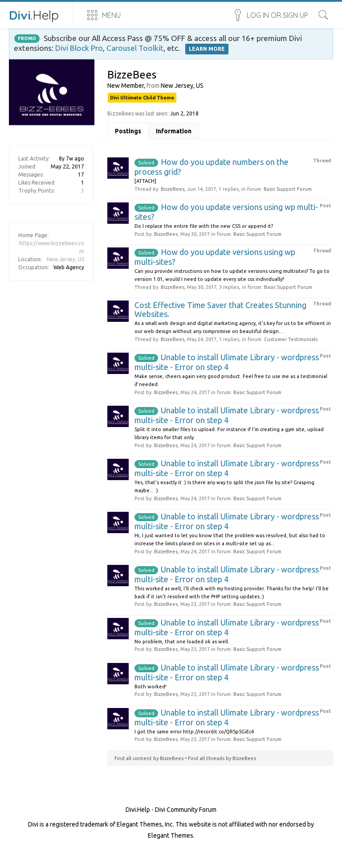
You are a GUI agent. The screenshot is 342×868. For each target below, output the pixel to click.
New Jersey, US (65, 259)
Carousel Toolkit (135, 48)
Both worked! (151, 687)
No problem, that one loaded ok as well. (182, 642)
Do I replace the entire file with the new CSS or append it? (204, 226)
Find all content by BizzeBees (149, 758)
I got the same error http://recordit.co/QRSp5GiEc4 (194, 732)
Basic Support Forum (288, 189)
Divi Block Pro (79, 48)
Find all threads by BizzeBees (222, 758)
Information (174, 131)
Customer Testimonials (291, 339)
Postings (128, 131)
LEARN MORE (207, 49)
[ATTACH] (145, 181)
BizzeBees (173, 189)
